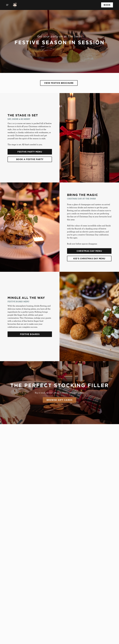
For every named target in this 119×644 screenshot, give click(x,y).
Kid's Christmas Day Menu (89, 259)
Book (107, 5)
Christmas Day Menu (89, 251)
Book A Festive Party (30, 159)
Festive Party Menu (30, 152)
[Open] (7, 5)
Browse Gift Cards (60, 400)
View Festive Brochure (59, 83)
